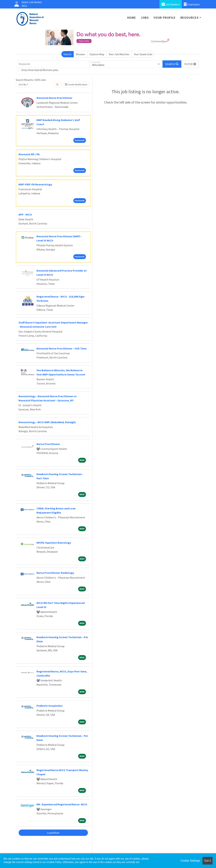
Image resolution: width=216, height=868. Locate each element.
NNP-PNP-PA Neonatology (35, 184)
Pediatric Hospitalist (50, 706)
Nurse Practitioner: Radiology (55, 573)
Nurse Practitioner (48, 444)
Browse (81, 54)
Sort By (22, 84)
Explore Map (97, 54)
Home (132, 18)
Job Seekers (171, 4)
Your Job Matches (119, 54)
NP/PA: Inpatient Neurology (54, 543)
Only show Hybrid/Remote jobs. (40, 70)
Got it (208, 861)
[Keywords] (53, 64)
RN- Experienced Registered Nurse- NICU (62, 804)
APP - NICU (25, 214)
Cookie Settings (190, 861)
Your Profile (165, 18)
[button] (190, 64)
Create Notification (76, 84)
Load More (53, 833)
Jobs (145, 18)
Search (67, 54)
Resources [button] (189, 18)
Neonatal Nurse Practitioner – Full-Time (62, 348)
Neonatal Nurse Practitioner (54, 98)
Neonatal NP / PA (29, 154)
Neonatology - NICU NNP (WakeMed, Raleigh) (47, 422)
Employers (192, 4)
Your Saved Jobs (143, 54)
